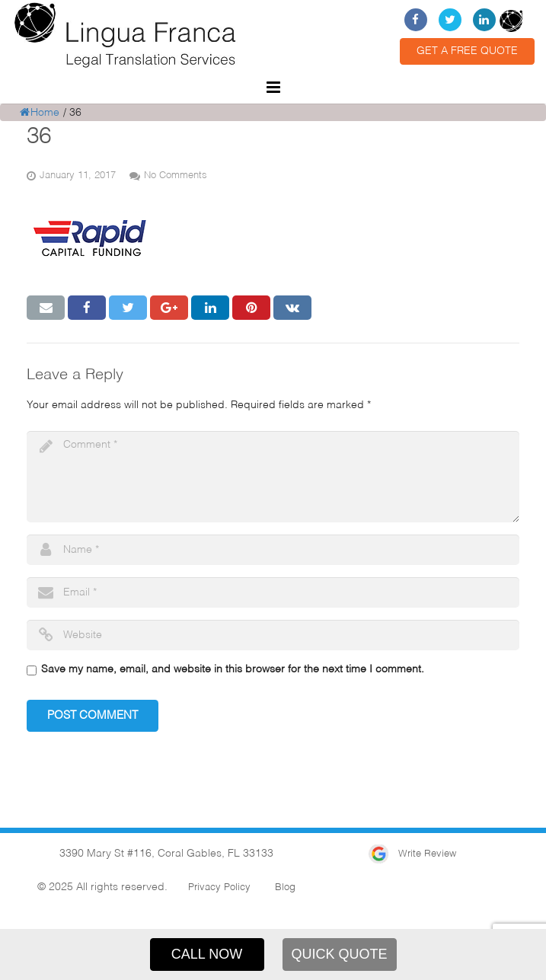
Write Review (412, 854)
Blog (285, 887)
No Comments (176, 176)
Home (40, 113)
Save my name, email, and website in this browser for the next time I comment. (233, 669)
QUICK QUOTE (339, 954)
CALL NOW (207, 954)
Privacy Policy (219, 887)
